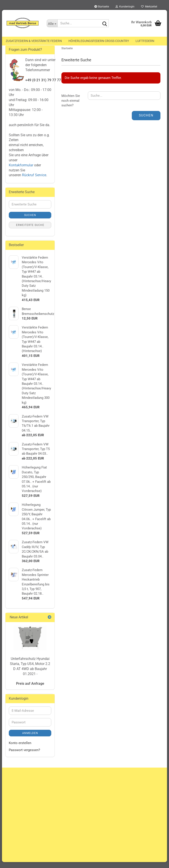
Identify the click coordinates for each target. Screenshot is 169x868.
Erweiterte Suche (30, 231)
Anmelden (30, 739)
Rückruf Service (34, 181)
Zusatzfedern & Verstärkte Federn (34, 41)
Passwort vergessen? (24, 756)
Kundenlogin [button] (125, 7)
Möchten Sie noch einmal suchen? (71, 106)
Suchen (146, 121)
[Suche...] (52, 23)
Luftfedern (145, 41)
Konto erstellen (20, 749)
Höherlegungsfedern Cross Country (99, 41)
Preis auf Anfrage (30, 689)
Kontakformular (21, 171)
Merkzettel (149, 7)
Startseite (102, 7)
